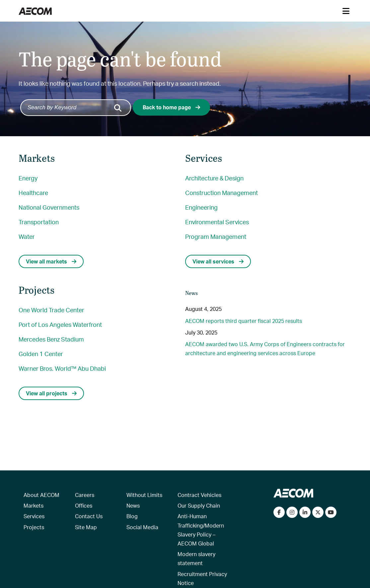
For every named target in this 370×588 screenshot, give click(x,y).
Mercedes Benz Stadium (51, 339)
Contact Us (89, 516)
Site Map (86, 527)
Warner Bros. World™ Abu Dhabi (62, 368)
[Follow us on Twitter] (318, 512)
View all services (218, 261)
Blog (132, 516)
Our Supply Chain (199, 505)
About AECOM (41, 495)
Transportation (39, 222)
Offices (84, 505)
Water (27, 236)
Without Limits (144, 495)
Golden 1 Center (41, 354)
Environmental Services (217, 222)
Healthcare (33, 193)
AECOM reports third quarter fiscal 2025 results (244, 321)
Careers (85, 495)
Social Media (142, 527)
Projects (34, 527)
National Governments (49, 207)
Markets (34, 505)
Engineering (201, 207)
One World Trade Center (51, 310)
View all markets (51, 261)
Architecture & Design (214, 178)
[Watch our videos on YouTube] (331, 512)
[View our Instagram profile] (292, 512)
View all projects (51, 393)
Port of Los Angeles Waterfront (60, 324)
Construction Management (222, 193)
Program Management (216, 236)
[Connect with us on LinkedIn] (305, 512)
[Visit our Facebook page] (279, 512)
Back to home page (171, 107)
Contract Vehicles (199, 495)
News (133, 505)
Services (34, 516)
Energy (28, 178)
